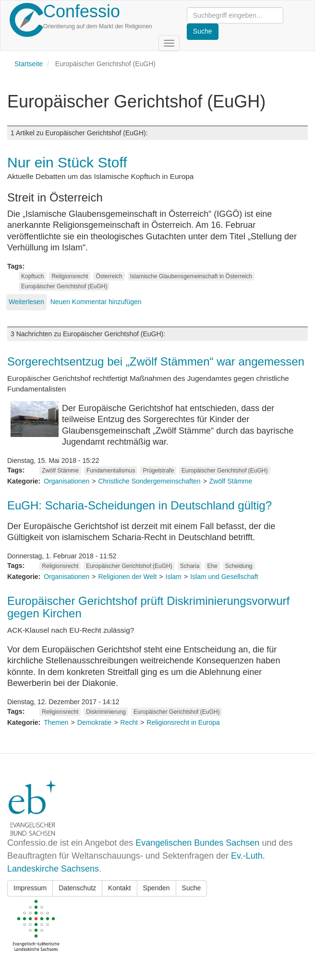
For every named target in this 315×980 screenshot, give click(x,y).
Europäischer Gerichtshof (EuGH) (64, 286)
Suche (192, 888)
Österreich (109, 276)
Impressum (30, 888)
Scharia (190, 566)
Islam (174, 577)
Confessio (82, 11)
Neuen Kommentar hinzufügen (96, 302)
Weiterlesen (26, 302)
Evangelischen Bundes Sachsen (197, 843)
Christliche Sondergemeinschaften (149, 481)
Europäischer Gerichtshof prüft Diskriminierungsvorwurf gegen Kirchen (148, 607)
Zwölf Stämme (60, 471)
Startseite (29, 64)
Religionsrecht (70, 276)
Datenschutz (77, 888)
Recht (129, 722)
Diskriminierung (106, 712)
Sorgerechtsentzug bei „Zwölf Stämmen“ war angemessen (156, 361)
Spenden (157, 888)
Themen (56, 722)
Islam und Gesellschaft (224, 577)
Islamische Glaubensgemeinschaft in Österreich (191, 276)
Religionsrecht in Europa (183, 722)
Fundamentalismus (111, 471)
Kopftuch (32, 276)
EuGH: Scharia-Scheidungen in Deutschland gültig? (139, 505)
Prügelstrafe (158, 471)
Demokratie (95, 722)
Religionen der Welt (127, 577)
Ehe (212, 566)
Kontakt (119, 888)
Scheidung (239, 566)
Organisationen (67, 481)
